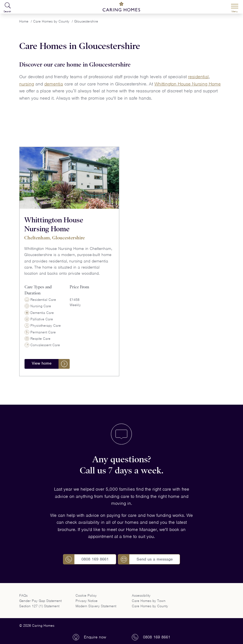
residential (198, 77)
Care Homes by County (150, 606)
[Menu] (235, 7)
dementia (54, 84)
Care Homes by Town (149, 601)
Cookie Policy (86, 595)
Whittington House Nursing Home (188, 84)
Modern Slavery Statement (96, 606)
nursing (27, 84)
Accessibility (141, 595)
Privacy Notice (87, 601)
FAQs (23, 595)
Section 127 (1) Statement (39, 606)
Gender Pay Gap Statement (40, 601)
